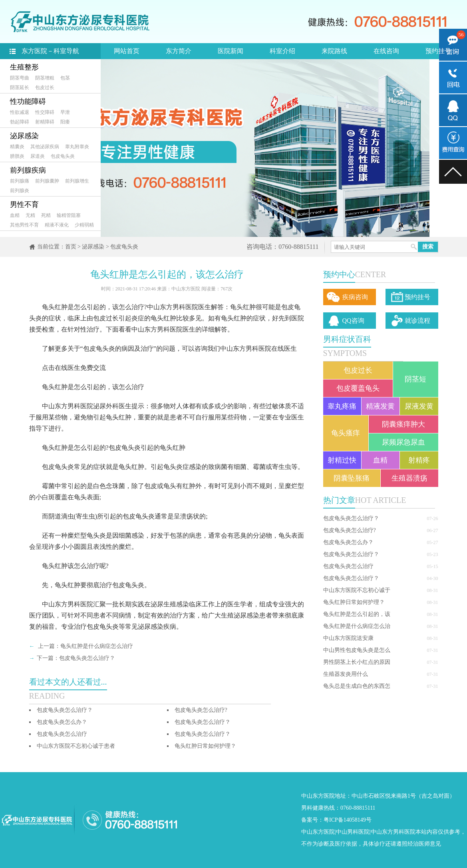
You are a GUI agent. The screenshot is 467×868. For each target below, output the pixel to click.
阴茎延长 (20, 87)
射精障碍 (45, 122)
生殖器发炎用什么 (346, 674)
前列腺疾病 (28, 170)
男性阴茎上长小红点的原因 (357, 662)
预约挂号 (438, 51)
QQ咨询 (353, 321)
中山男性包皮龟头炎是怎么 (357, 650)
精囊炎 (17, 147)
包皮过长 (45, 87)
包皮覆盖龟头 (358, 388)
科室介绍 (282, 51)
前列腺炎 (20, 191)
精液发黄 (380, 406)
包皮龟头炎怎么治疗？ (351, 518)
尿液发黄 (419, 406)
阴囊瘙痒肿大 (403, 424)
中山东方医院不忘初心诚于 (357, 590)
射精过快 (342, 460)
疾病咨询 (355, 297)
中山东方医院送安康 (348, 638)
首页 (71, 247)
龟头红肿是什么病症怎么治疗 (97, 646)
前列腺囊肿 (47, 181)
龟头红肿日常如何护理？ (354, 602)
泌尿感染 (24, 136)
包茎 (65, 78)
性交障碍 (45, 112)
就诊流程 (417, 321)
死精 (46, 215)
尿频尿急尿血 (403, 442)
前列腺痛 (20, 181)
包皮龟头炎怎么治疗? (350, 530)
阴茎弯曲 (20, 78)
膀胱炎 (17, 156)
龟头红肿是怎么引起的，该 (357, 614)
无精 (30, 215)
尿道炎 (38, 156)
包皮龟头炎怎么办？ (348, 542)
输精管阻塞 (69, 215)
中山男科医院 (353, 832)
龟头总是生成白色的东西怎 (357, 686)
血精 (15, 215)
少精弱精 (84, 225)
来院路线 (334, 51)
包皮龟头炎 (63, 156)
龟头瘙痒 (346, 433)
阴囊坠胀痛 (352, 478)
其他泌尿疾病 (45, 147)
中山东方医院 (318, 832)
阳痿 (65, 122)
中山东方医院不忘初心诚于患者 (76, 746)
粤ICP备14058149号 (348, 820)
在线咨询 (386, 51)
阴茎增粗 (45, 78)
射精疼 (419, 460)
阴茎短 (415, 379)
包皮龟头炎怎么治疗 (348, 566)
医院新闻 (231, 51)
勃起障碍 (20, 122)
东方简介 (179, 51)
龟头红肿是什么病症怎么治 (357, 626)
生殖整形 (24, 67)
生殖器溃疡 (409, 478)
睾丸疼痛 (342, 406)
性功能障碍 (28, 101)
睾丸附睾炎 (77, 147)
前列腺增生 (77, 181)
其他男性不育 (24, 225)
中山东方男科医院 (393, 832)
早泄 (65, 112)
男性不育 (24, 205)
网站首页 (127, 51)
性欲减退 (20, 112)
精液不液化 (57, 225)
